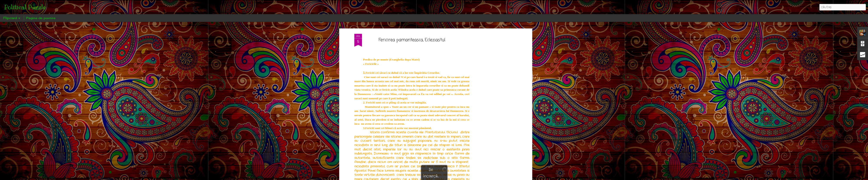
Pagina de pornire (41, 18)
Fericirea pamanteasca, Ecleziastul (412, 40)
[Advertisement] (493, 102)
